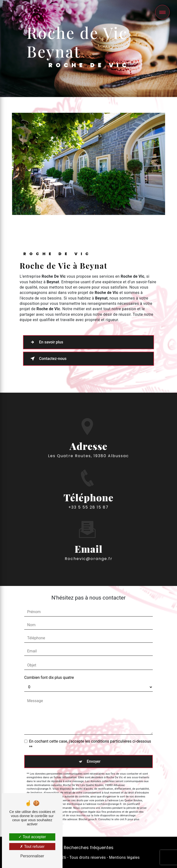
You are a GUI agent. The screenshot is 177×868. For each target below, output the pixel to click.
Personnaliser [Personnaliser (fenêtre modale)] (32, 856)
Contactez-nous (47, 359)
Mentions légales (124, 857)
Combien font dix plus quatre (49, 677)
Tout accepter (32, 837)
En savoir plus (46, 342)
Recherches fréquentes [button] (89, 848)
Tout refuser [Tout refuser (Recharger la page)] (32, 847)
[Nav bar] (162, 12)
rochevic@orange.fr (89, 552)
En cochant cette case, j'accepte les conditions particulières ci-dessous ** (90, 744)
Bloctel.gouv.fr (88, 819)
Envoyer (94, 761)
